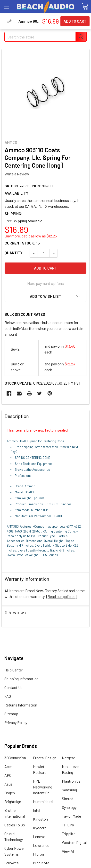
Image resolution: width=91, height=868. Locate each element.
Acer (8, 766)
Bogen (10, 793)
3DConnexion (15, 758)
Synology (69, 807)
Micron (38, 854)
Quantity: (14, 253)
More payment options (45, 283)
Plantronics (71, 781)
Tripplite (69, 834)
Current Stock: (22, 243)
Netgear (68, 758)
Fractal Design (45, 758)
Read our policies (62, 596)
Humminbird (43, 801)
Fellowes (12, 863)
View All (68, 851)
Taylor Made (71, 816)
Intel (37, 810)
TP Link (68, 825)
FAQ (8, 696)
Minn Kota (41, 863)
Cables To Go (15, 825)
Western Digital (74, 842)
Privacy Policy (16, 722)
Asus (8, 784)
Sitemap (11, 714)
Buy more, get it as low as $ (31, 236)
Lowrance (41, 845)
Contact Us (13, 687)
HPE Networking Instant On (43, 787)
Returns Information (21, 705)
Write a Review (17, 174)
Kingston (40, 819)
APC (8, 775)
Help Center (14, 670)
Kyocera (40, 828)
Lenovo (39, 836)
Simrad (68, 799)
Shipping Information (21, 679)
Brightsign (13, 801)
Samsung (69, 790)
